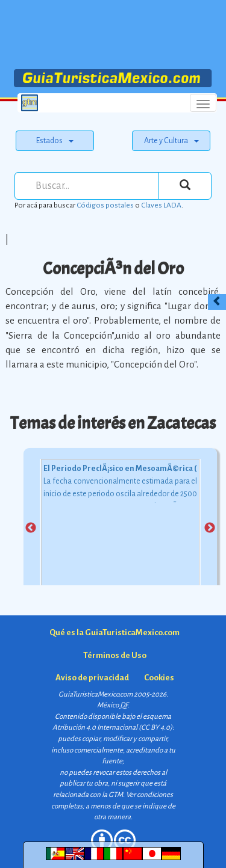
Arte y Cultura (171, 141)
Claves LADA (161, 205)
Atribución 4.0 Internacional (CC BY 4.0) (112, 728)
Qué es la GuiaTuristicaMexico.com (115, 633)
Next (210, 528)
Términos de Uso (115, 655)
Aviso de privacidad (92, 678)
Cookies (159, 678)
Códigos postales (105, 205)
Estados (55, 141)
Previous (31, 528)
